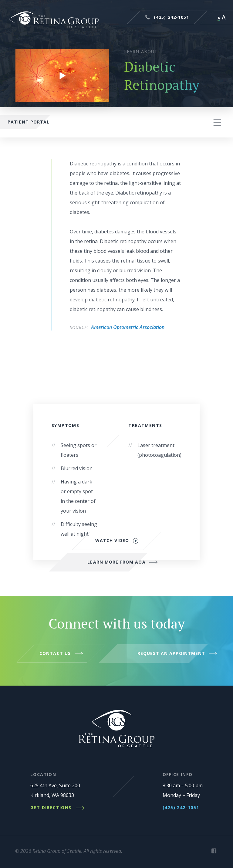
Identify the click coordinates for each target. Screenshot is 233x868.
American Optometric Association (128, 327)
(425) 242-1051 (172, 17)
